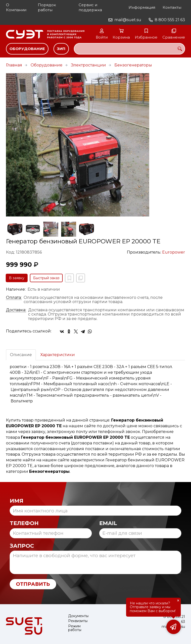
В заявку (17, 278)
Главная (14, 65)
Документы (78, 616)
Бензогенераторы (133, 65)
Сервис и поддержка (90, 7)
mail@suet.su (128, 20)
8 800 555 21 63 (170, 20)
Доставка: (16, 310)
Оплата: (14, 298)
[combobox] (129, 49)
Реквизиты (78, 621)
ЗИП (61, 49)
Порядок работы (47, 7)
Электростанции (88, 65)
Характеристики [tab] (58, 355)
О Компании (16, 7)
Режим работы (75, 628)
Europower (174, 252)
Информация (142, 7)
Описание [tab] (21, 355)
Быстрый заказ (46, 278)
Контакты (172, 7)
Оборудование (27, 49)
